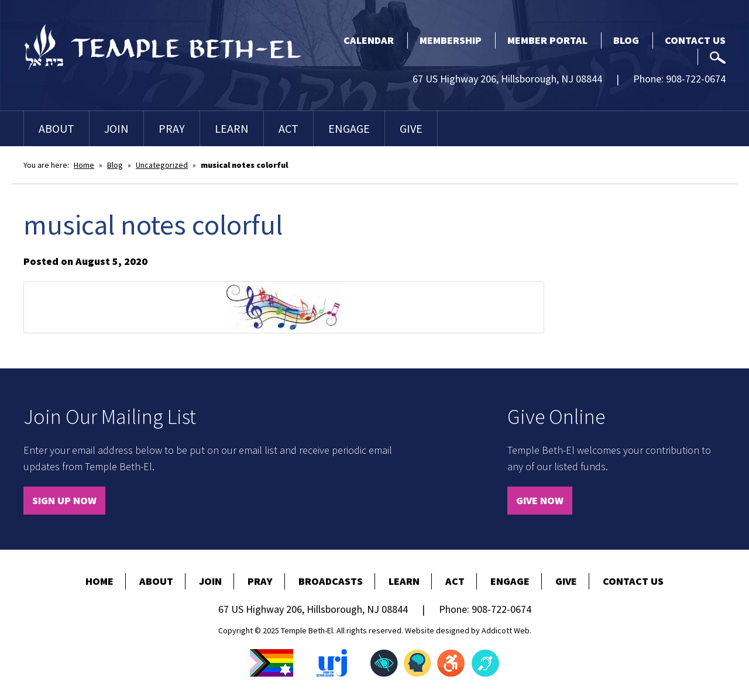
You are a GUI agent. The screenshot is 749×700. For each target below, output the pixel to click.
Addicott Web (506, 630)
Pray (172, 128)
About (56, 128)
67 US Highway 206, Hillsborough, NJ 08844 (507, 79)
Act (288, 128)
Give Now (540, 500)
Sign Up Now (64, 500)
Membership (451, 40)
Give (411, 128)
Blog (626, 40)
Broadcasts (331, 581)
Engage (349, 128)
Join (116, 128)
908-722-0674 (696, 79)
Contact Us (695, 40)
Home (84, 165)
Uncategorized (162, 165)
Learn (232, 128)
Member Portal (547, 40)
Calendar (369, 40)
